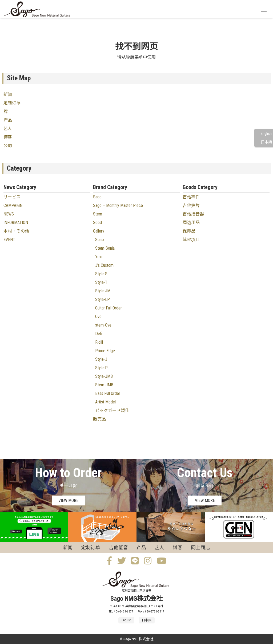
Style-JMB (104, 376)
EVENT (9, 240)
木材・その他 (16, 231)
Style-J (101, 359)
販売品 (99, 419)
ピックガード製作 (112, 411)
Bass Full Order (108, 393)
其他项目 (191, 240)
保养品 (189, 231)
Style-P (101, 368)
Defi (99, 334)
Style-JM (103, 291)
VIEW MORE (68, 500)
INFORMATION (16, 223)
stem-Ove (103, 325)
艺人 (8, 129)
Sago (97, 197)
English (266, 134)
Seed (97, 223)
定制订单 (12, 103)
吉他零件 (191, 197)
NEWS (9, 214)
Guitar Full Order (109, 308)
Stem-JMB (104, 385)
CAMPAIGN (13, 205)
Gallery (99, 231)
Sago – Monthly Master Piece (118, 205)
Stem (98, 214)
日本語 (266, 142)
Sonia (100, 240)
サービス (12, 197)
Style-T (101, 282)
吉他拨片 (191, 205)
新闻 (8, 94)
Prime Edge (105, 351)
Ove (98, 317)
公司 (8, 146)
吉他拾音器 (193, 214)
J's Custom (104, 265)
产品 (8, 120)
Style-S (101, 274)
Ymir (99, 257)
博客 (8, 137)
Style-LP (103, 299)
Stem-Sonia (105, 248)
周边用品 (191, 223)
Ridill (99, 342)
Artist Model (105, 402)
